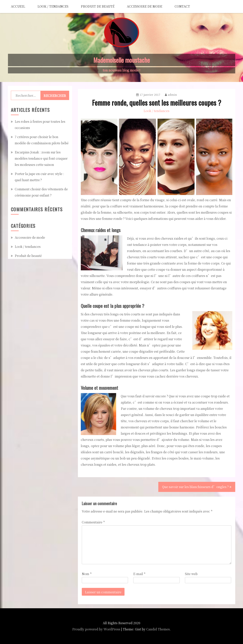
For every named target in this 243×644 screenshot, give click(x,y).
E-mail (139, 574)
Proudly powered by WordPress (96, 629)
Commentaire (93, 522)
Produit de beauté (98, 6)
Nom (87, 574)
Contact (182, 6)
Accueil (18, 6)
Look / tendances (53, 6)
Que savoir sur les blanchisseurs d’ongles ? (195, 487)
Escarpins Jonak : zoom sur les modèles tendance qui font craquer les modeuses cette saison (41, 158)
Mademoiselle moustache (122, 60)
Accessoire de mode (145, 6)
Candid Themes (158, 629)
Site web (191, 574)
